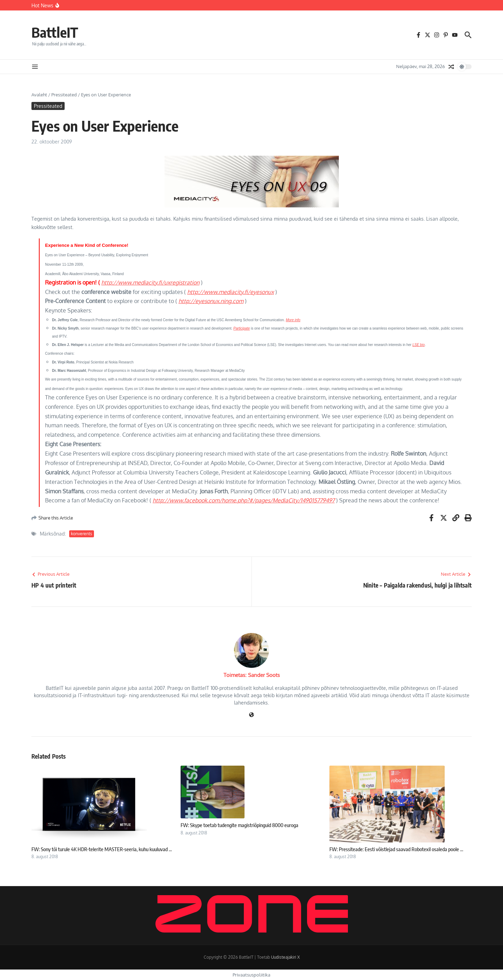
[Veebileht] (251, 715)
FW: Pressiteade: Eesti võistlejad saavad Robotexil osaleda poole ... (396, 849)
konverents (82, 534)
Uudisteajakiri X (285, 957)
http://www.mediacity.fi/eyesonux (231, 292)
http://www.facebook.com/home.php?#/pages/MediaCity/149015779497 (244, 500)
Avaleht (39, 95)
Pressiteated (64, 95)
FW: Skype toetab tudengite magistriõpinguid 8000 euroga (239, 825)
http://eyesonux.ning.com (211, 301)
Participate (242, 328)
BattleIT (55, 32)
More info (293, 320)
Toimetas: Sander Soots (252, 675)
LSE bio (419, 345)
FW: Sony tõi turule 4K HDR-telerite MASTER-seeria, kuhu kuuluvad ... (102, 849)
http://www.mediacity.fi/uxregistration (150, 282)
